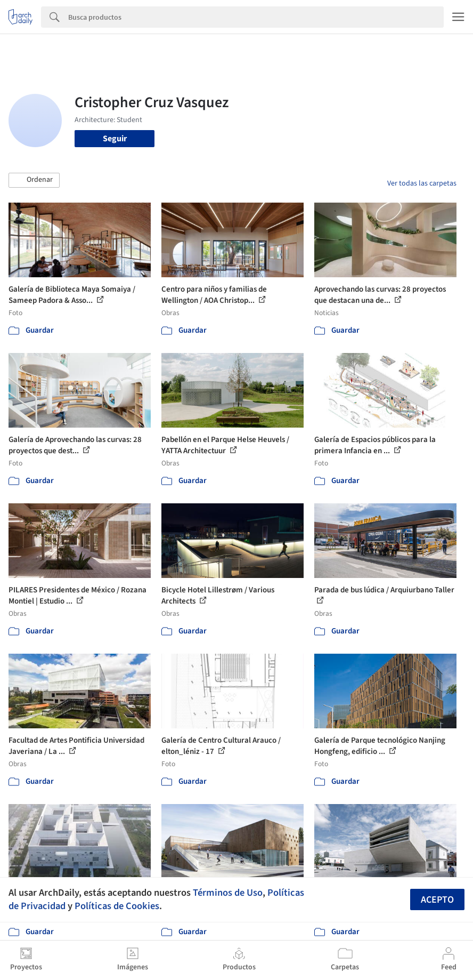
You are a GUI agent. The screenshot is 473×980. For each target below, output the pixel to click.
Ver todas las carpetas (422, 183)
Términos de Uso (228, 893)
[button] (34, 180)
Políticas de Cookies (117, 906)
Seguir (115, 139)
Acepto (437, 900)
